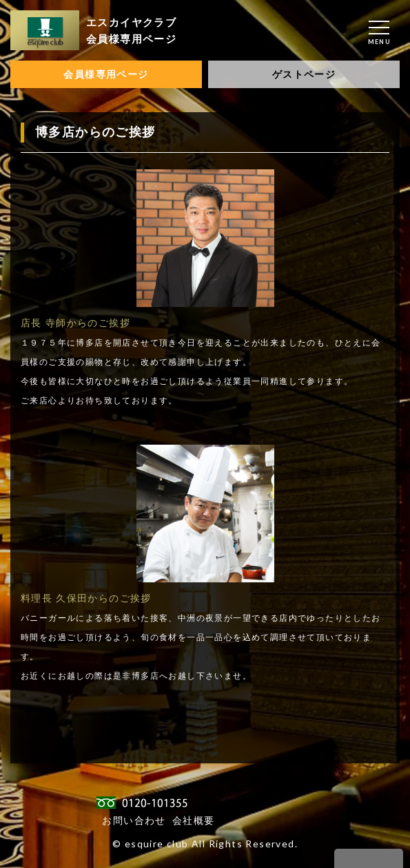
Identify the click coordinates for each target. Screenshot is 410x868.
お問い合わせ (134, 820)
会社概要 (194, 820)
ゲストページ (304, 74)
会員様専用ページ (106, 74)
